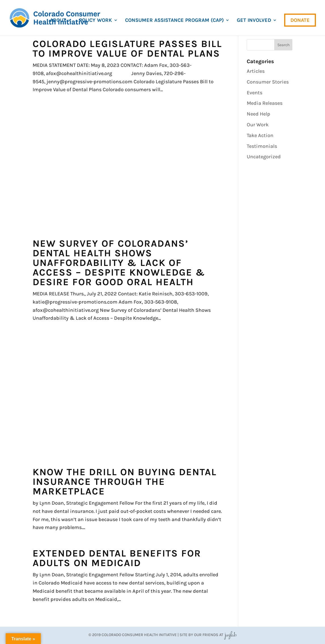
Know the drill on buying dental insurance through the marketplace (125, 482)
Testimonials (262, 146)
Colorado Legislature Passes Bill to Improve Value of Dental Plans (127, 49)
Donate (300, 20)
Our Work (258, 125)
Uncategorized (264, 157)
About (58, 21)
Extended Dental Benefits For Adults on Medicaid (117, 558)
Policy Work (96, 21)
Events (255, 93)
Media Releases (265, 103)
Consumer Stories (268, 82)
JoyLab (230, 635)
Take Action (260, 135)
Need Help (258, 114)
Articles (256, 71)
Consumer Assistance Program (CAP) (174, 21)
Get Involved (254, 21)
